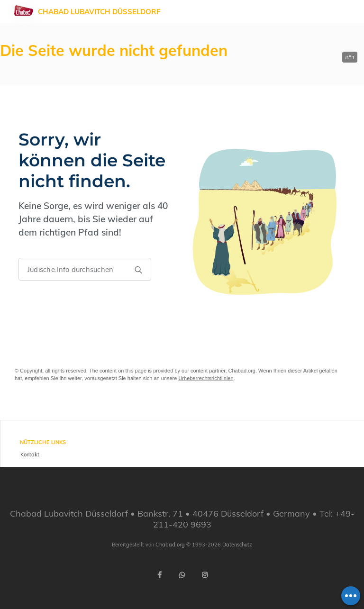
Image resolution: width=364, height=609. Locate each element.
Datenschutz (237, 545)
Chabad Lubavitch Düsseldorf (99, 12)
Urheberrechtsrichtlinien (206, 378)
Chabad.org (170, 545)
